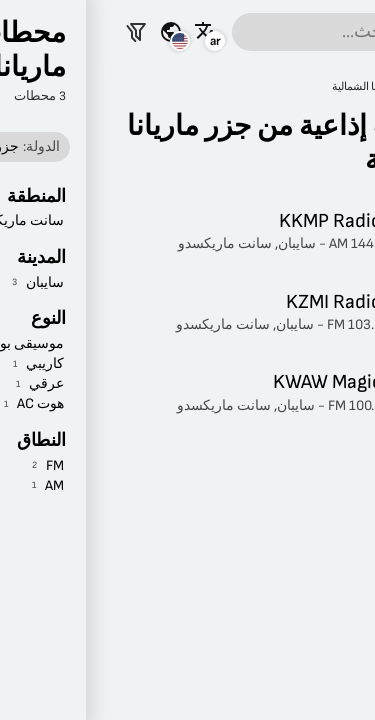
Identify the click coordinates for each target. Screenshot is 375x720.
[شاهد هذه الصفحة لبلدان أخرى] (69, 32)
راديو (347, 86)
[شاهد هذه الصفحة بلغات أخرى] (104, 32)
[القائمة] (351, 32)
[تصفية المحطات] (34, 32)
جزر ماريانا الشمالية (272, 86)
